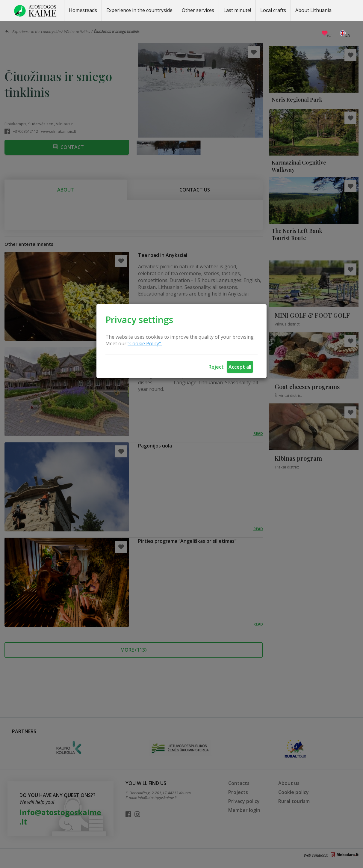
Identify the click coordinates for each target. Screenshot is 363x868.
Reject (216, 367)
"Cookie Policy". (145, 343)
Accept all (240, 367)
